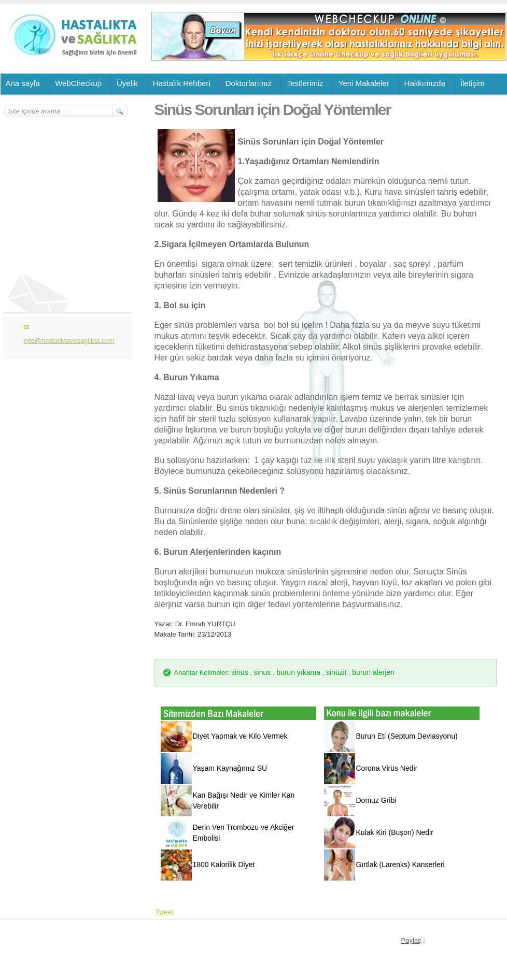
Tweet (165, 912)
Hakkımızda (425, 83)
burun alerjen (373, 672)
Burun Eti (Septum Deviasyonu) (407, 736)
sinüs (240, 672)
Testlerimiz (305, 83)
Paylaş (411, 940)
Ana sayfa (23, 83)
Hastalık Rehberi (182, 83)
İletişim (473, 83)
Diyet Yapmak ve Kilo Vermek (240, 736)
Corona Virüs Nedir (387, 768)
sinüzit (336, 672)
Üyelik (127, 83)
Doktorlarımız (249, 83)
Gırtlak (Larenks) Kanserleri (400, 864)
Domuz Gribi (376, 800)
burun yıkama (298, 672)
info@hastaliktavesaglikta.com (69, 341)
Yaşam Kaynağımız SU (230, 768)
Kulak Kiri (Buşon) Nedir (395, 832)
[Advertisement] (66, 180)
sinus (263, 672)
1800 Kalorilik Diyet (224, 864)
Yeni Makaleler (364, 83)
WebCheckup (78, 83)
